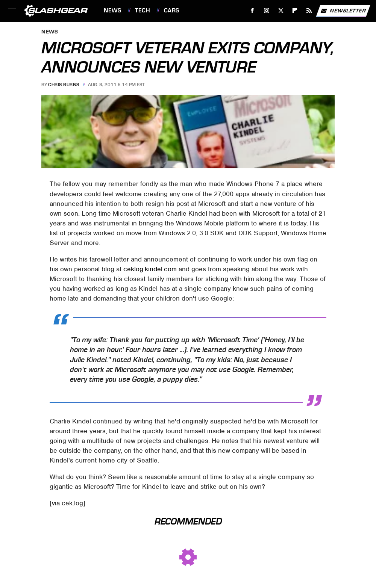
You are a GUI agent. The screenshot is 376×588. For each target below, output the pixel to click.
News (112, 11)
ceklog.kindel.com (150, 269)
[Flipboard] (295, 11)
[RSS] (309, 11)
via (56, 503)
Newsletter (343, 11)
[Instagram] (267, 11)
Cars (172, 11)
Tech (143, 11)
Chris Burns (64, 85)
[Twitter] (281, 11)
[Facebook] (252, 11)
